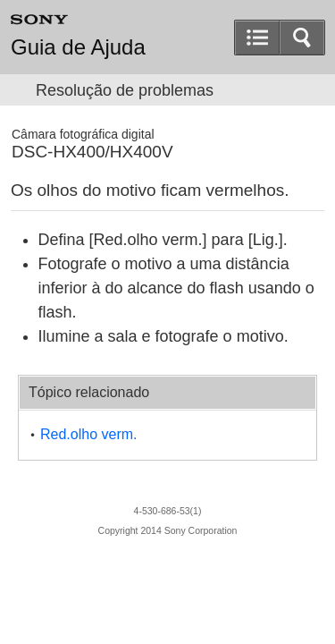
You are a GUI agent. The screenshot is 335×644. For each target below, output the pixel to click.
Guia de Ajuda (78, 47)
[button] (302, 38)
